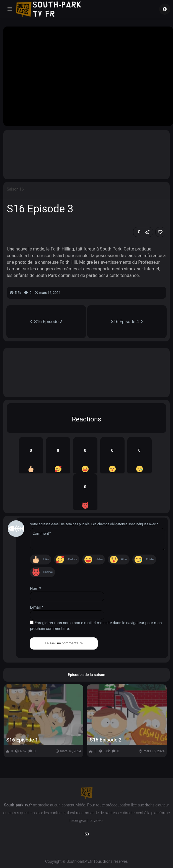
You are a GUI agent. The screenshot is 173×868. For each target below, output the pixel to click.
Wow (124, 559)
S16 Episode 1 (22, 740)
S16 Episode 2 (46, 322)
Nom (35, 589)
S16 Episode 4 (127, 322)
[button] (143, 232)
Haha (99, 559)
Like (46, 559)
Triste (150, 559)
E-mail (37, 607)
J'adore (72, 559)
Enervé (48, 572)
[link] (160, 232)
